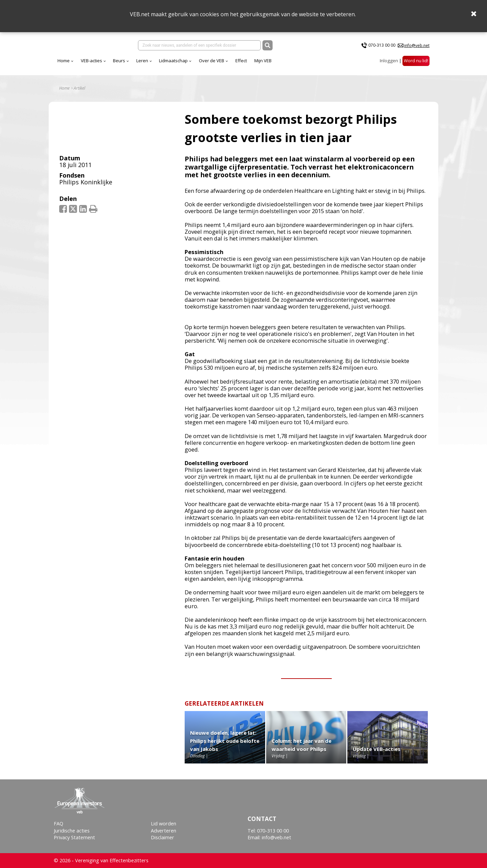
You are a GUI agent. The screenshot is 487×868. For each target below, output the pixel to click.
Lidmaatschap (173, 61)
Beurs (119, 61)
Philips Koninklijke (86, 182)
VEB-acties (91, 61)
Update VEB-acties (377, 749)
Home (64, 61)
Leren (142, 61)
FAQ (59, 824)
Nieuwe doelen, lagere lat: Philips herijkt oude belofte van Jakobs (225, 741)
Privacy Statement (74, 837)
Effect (241, 61)
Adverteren (164, 831)
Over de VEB (212, 61)
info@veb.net (417, 45)
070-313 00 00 (382, 45)
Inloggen (389, 61)
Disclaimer (163, 837)
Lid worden (164, 824)
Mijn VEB (263, 61)
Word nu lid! (416, 61)
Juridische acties (72, 831)
